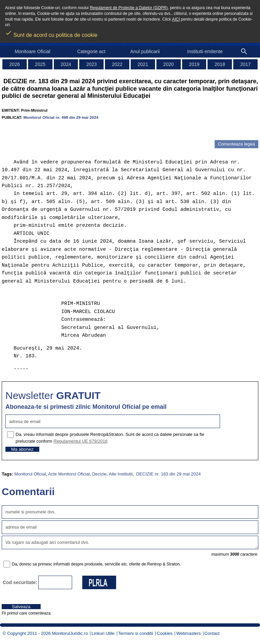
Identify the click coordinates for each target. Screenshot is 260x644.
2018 (220, 64)
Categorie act (91, 51)
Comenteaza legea (236, 144)
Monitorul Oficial (30, 474)
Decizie (99, 474)
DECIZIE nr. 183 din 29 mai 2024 (168, 474)
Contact (212, 633)
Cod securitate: (20, 582)
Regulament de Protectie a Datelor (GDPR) (129, 8)
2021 (143, 64)
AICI (176, 19)
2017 (246, 64)
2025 (40, 64)
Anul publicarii (145, 51)
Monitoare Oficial (32, 51)
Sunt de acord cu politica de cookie (51, 33)
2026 (14, 64)
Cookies (165, 633)
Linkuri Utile (103, 633)
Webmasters (188, 633)
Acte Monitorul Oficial (69, 474)
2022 (117, 64)
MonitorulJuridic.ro (70, 633)
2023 (92, 64)
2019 (194, 64)
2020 (168, 64)
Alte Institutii (121, 474)
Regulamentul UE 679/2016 (81, 441)
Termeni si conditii (136, 633)
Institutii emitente (205, 51)
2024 (66, 64)
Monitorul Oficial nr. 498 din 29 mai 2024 (61, 117)
